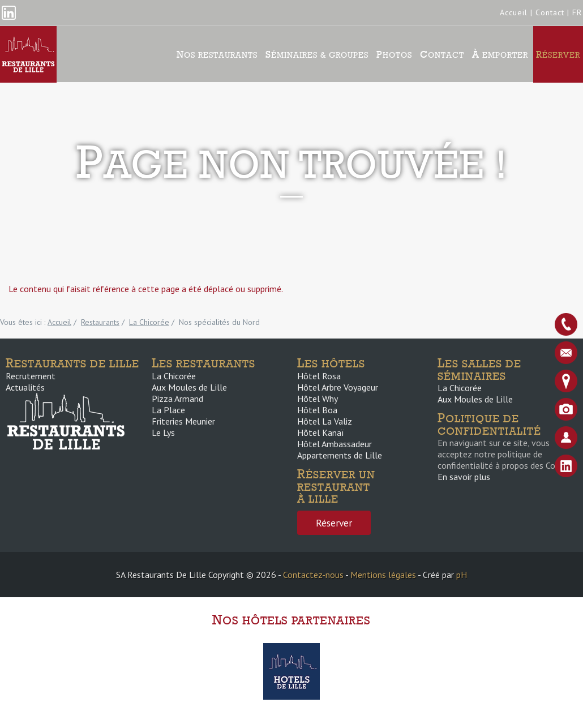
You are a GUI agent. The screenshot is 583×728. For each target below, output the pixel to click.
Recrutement (31, 376)
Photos (394, 54)
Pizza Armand (177, 399)
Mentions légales (383, 575)
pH (462, 575)
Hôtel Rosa (319, 376)
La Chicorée (174, 376)
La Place (168, 410)
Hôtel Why (318, 399)
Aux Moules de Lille (189, 387)
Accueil (514, 12)
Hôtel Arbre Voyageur (338, 387)
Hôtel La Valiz (325, 421)
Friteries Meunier (183, 421)
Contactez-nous (313, 575)
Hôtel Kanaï (320, 432)
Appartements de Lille (340, 455)
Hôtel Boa (317, 410)
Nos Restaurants (217, 54)
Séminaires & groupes (317, 54)
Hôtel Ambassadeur (335, 444)
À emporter (500, 54)
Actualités (25, 387)
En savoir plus (464, 477)
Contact (550, 12)
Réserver (558, 54)
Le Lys (163, 432)
